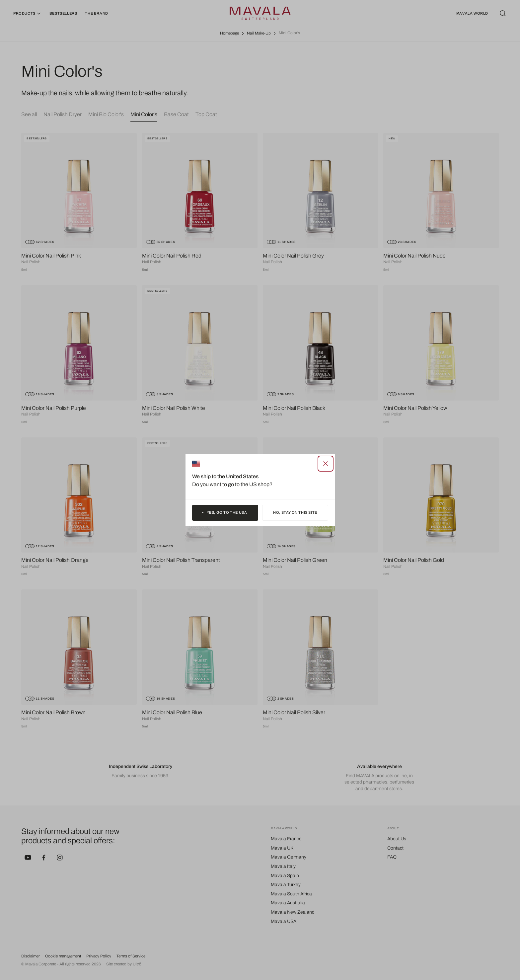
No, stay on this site (295, 512)
